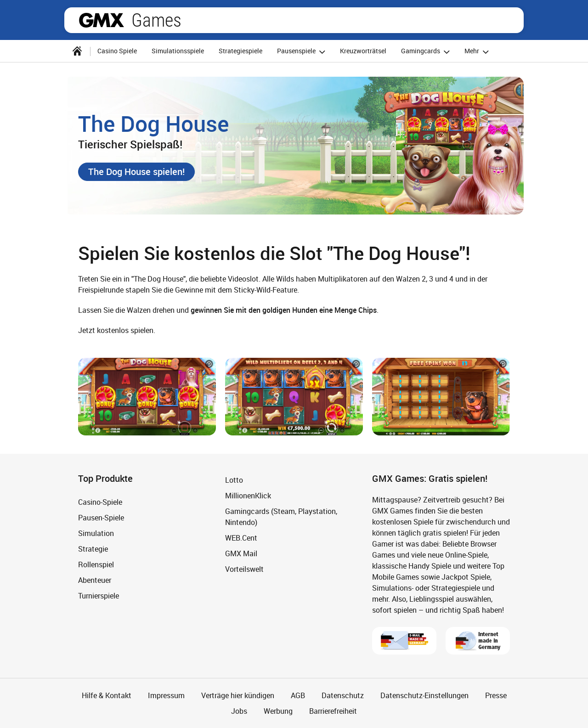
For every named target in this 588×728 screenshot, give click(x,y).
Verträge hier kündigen (238, 695)
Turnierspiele (99, 596)
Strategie (93, 549)
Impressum (166, 695)
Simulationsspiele (178, 51)
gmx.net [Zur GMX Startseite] (102, 20)
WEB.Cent (241, 538)
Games (156, 20)
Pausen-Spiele (101, 518)
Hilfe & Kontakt (107, 695)
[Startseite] (77, 51)
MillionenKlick (248, 496)
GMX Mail (241, 553)
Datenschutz (343, 695)
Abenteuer (95, 580)
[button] (136, 172)
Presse (496, 695)
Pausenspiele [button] (302, 52)
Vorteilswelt (244, 569)
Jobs (239, 711)
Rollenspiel (96, 564)
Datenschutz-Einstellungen (424, 695)
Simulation (96, 533)
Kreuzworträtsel (363, 51)
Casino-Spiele (100, 502)
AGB (298, 695)
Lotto (234, 480)
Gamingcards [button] (427, 52)
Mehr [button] (478, 52)
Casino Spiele (117, 51)
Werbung (278, 711)
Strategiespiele (240, 51)
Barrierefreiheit (333, 711)
